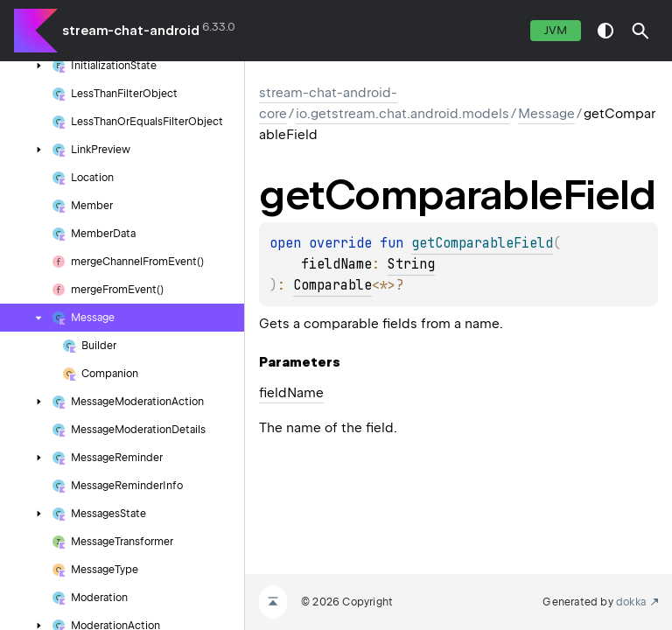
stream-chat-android (131, 31)
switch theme (605, 31)
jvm (556, 30)
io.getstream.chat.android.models (402, 114)
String (411, 264)
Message (546, 114)
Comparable (332, 285)
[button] (640, 31)
